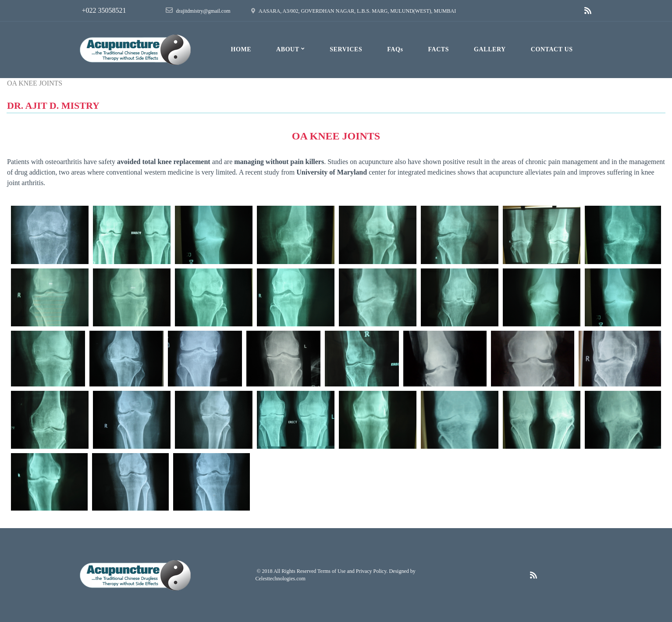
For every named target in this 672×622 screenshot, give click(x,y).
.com (300, 579)
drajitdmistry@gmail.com (203, 11)
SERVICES (346, 49)
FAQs (395, 49)
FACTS (438, 49)
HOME (241, 49)
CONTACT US (552, 49)
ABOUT (290, 48)
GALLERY (490, 49)
